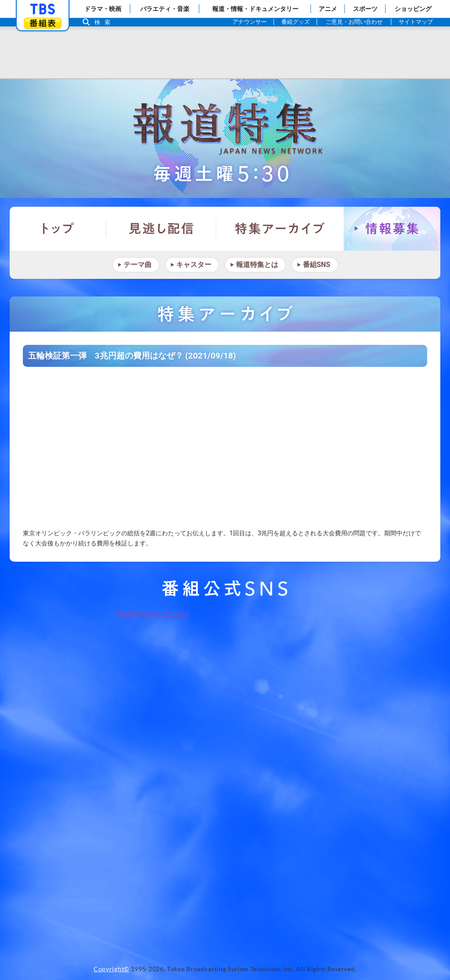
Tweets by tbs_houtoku (152, 613)
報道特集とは (257, 265)
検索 (105, 22)
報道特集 (225, 139)
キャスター (194, 265)
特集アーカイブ (280, 229)
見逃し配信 (161, 229)
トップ (58, 229)
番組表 (43, 23)
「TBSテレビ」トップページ (43, 9)
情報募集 (392, 229)
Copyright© (111, 969)
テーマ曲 (138, 265)
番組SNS (317, 265)
